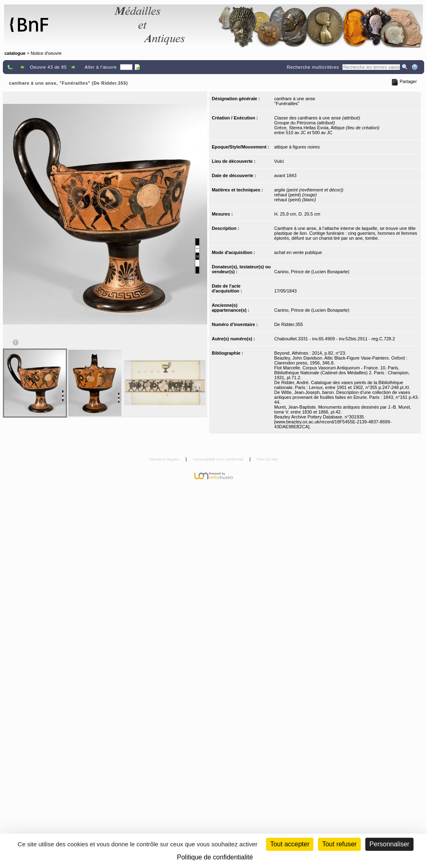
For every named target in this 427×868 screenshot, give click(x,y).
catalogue (15, 53)
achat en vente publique (298, 252)
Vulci (279, 161)
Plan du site (267, 459)
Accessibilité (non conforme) (219, 459)
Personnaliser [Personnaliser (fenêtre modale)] (389, 844)
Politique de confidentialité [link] (215, 857)
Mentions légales (165, 459)
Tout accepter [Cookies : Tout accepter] (290, 844)
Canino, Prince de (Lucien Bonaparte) (312, 272)
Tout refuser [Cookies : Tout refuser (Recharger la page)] (339, 844)
